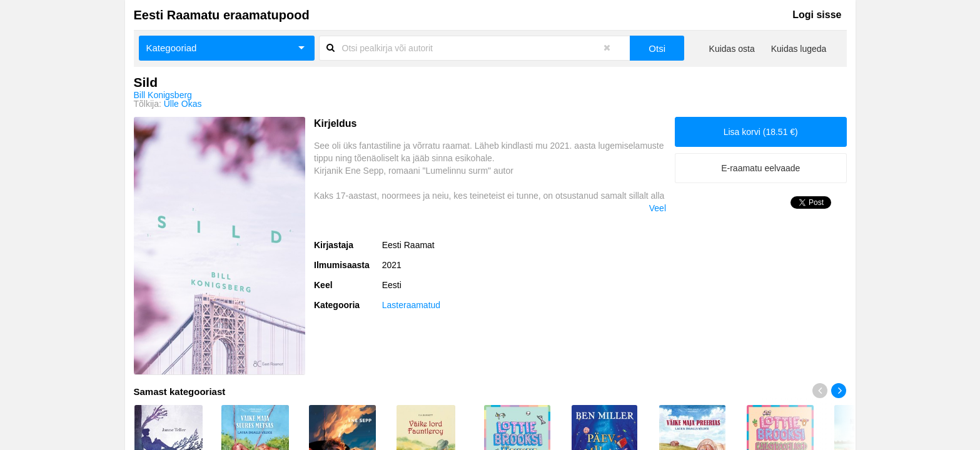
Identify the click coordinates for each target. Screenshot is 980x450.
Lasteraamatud (411, 305)
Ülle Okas (183, 104)
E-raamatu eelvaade (760, 168)
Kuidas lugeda (799, 49)
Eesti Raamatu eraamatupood (222, 15)
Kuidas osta (732, 49)
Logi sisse (817, 15)
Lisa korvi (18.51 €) (761, 132)
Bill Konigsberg (163, 95)
